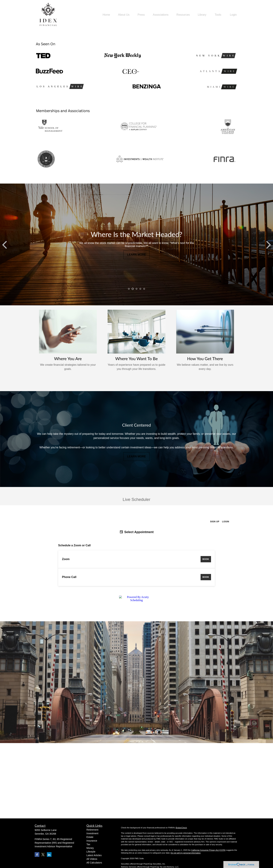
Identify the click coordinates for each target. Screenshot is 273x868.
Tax (88, 844)
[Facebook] (37, 855)
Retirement (92, 830)
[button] (106, 15)
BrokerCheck (181, 828)
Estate (90, 837)
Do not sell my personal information (186, 853)
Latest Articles (94, 855)
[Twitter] (43, 855)
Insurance (92, 841)
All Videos (92, 859)
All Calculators (94, 863)
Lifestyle (91, 852)
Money (90, 848)
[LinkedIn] (49, 855)
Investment (92, 833)
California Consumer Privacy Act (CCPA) (208, 850)
